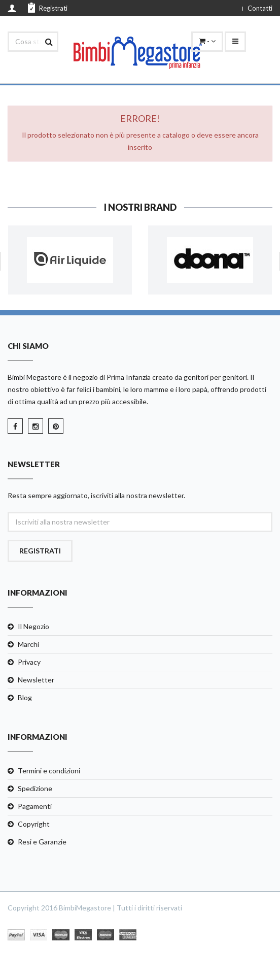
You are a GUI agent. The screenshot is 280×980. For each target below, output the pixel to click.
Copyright (34, 824)
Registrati (48, 8)
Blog (25, 697)
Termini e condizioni (49, 771)
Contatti (260, 8)
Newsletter (36, 680)
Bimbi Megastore (34, 377)
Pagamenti (35, 806)
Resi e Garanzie (42, 842)
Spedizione (35, 788)
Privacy (29, 662)
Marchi (28, 644)
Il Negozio (33, 626)
